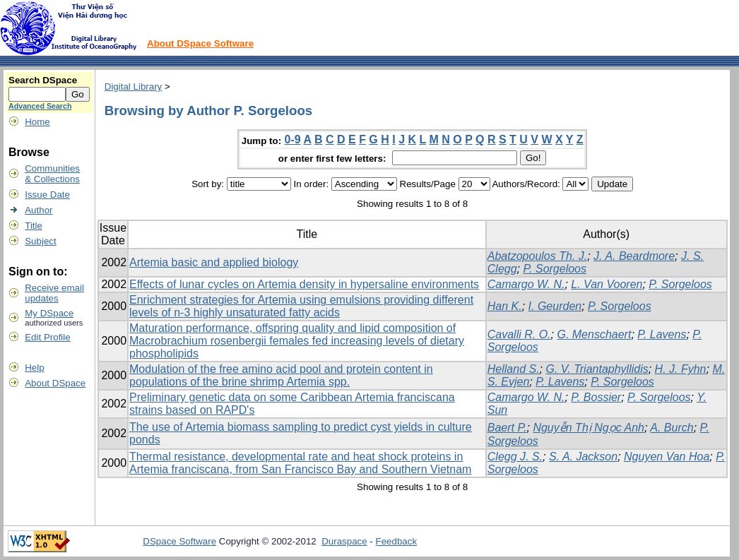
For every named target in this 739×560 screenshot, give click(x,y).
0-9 (293, 139)
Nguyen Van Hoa (667, 457)
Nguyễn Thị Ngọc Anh (589, 428)
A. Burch (672, 428)
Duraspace (344, 541)
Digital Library (133, 87)
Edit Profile (47, 337)
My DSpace (49, 313)
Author (39, 210)
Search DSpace (43, 80)
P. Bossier (596, 397)
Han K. (505, 306)
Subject (40, 241)
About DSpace (55, 383)
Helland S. (514, 369)
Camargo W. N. (526, 284)
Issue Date (47, 195)
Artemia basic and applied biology (214, 262)
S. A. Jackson (583, 457)
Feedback (397, 541)
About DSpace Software (200, 43)
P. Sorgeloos (555, 269)
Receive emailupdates (54, 293)
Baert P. (507, 428)
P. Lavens (662, 334)
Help (34, 368)
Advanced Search (40, 106)
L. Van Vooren (607, 284)
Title (34, 226)
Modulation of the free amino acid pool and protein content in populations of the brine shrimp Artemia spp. (281, 375)
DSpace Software (179, 541)
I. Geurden (555, 306)
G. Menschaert (594, 334)
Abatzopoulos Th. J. (537, 256)
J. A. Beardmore (634, 256)
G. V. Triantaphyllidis (597, 369)
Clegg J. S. (515, 457)
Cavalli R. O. (519, 334)
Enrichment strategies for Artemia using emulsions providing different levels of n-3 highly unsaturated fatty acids (301, 306)
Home (37, 122)
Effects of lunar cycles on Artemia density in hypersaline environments (304, 284)
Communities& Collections (52, 174)
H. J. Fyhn (681, 369)
